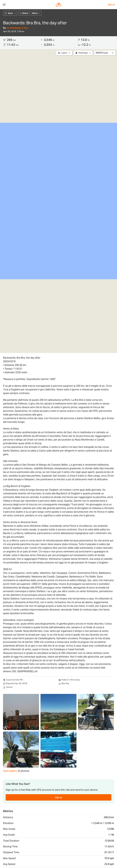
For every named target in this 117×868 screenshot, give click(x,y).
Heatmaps (83, 53)
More (36, 13)
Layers (64, 53)
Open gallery (10, 771)
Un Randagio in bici (17, 28)
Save (10, 13)
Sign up (111, 5)
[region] (58, 201)
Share (24, 13)
